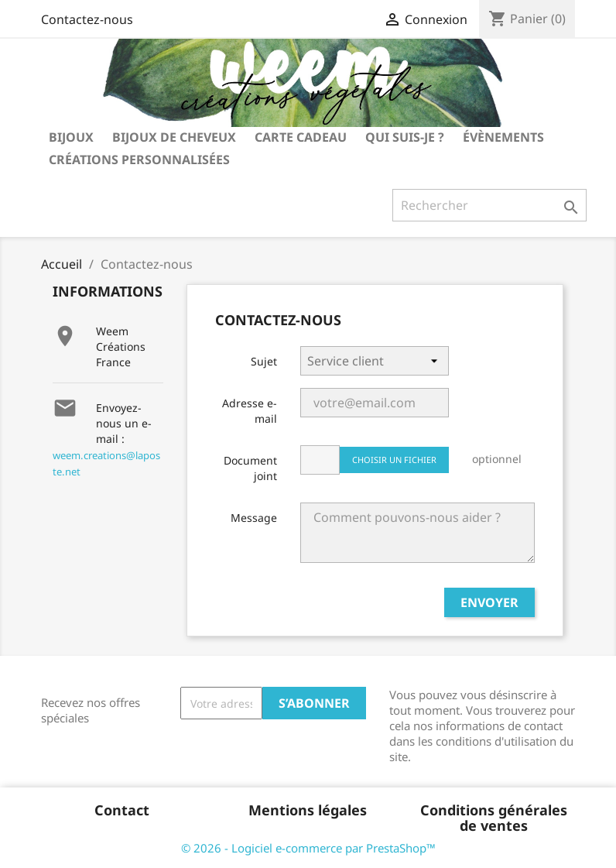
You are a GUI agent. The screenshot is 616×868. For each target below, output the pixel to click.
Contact (122, 810)
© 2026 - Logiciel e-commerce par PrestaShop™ (308, 848)
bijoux (71, 137)
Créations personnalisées (139, 160)
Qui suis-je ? (405, 137)
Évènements (503, 137)
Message (254, 518)
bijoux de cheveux (174, 137)
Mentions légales (308, 810)
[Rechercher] (489, 205)
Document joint (250, 468)
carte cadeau (301, 137)
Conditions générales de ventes (494, 818)
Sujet (264, 361)
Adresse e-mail (250, 411)
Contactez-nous (87, 19)
